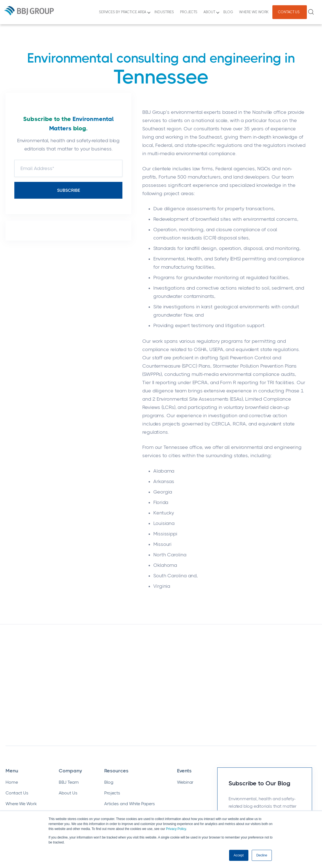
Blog (109, 715)
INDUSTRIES (165, 12)
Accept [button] (239, 855)
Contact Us (17, 726)
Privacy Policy (176, 829)
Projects (112, 726)
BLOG (229, 12)
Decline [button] (262, 855)
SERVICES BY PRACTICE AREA (125, 12)
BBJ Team (69, 715)
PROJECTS (190, 12)
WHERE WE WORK (255, 12)
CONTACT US (290, 12)
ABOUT (211, 12)
